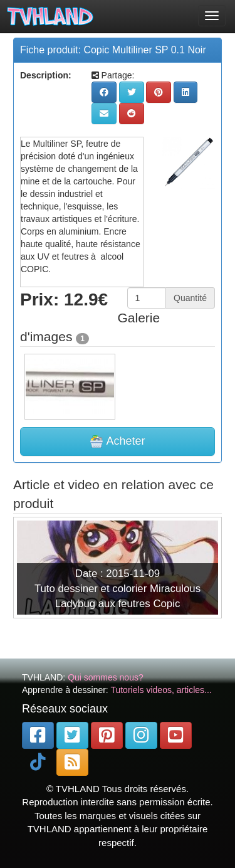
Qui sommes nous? (106, 677)
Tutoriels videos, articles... (161, 690)
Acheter (117, 442)
